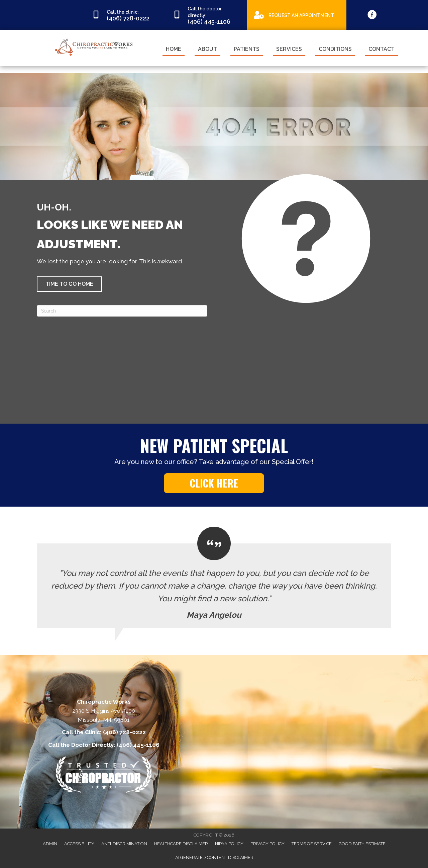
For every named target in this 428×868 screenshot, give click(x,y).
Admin (50, 844)
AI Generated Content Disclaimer (214, 857)
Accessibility (79, 844)
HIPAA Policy (229, 844)
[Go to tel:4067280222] (126, 15)
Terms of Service (312, 844)
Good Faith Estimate (362, 844)
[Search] (122, 311)
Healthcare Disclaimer (181, 844)
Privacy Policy (267, 844)
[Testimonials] (214, 578)
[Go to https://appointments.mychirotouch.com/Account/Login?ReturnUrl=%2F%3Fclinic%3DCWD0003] (297, 15)
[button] (69, 284)
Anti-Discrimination (124, 844)
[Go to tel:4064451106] (207, 15)
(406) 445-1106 (138, 745)
